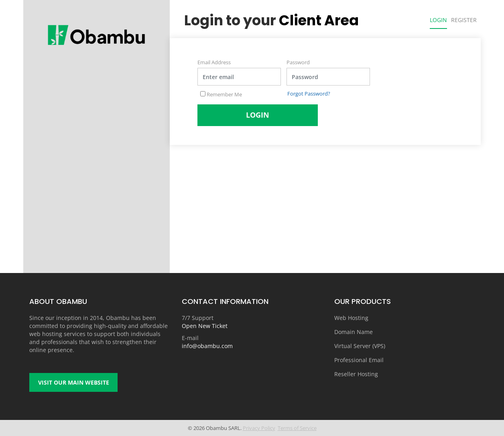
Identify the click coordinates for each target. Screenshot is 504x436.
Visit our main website (74, 382)
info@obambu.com (207, 346)
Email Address (214, 62)
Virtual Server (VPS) (360, 346)
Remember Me (221, 94)
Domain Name (354, 332)
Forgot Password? (309, 94)
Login (438, 20)
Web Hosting (351, 318)
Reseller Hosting (356, 374)
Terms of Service (297, 428)
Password (298, 62)
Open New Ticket (205, 326)
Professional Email (359, 360)
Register (464, 20)
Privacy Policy (259, 428)
